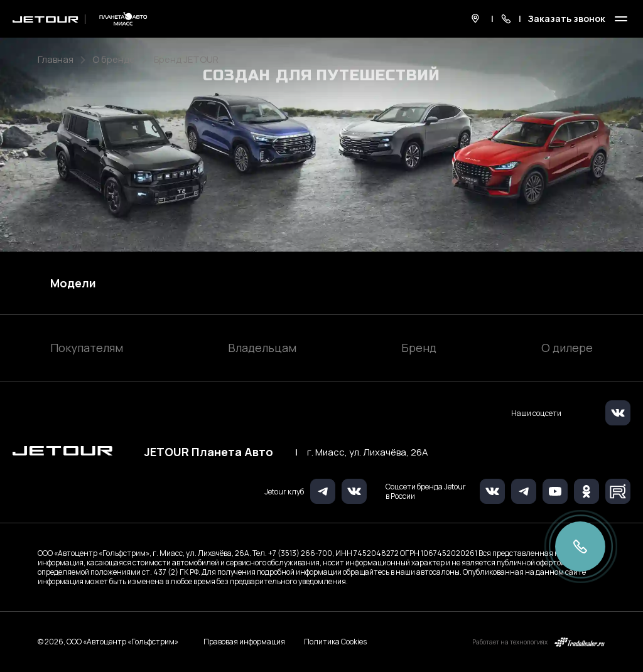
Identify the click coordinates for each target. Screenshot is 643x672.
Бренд (419, 348)
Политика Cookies (335, 642)
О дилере (567, 348)
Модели (73, 283)
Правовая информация (244, 642)
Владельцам (262, 348)
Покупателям (87, 348)
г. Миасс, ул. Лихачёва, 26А (368, 452)
